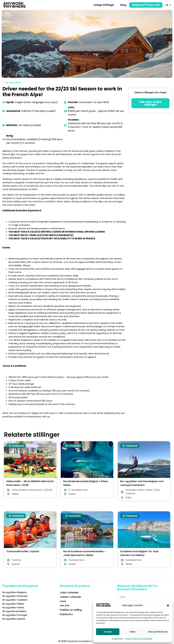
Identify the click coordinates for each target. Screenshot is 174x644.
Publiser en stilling (71, 610)
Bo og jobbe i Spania (14, 619)
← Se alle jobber (12, 83)
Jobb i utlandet (69, 593)
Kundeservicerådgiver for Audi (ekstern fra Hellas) (139, 553)
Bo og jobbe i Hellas (13, 604)
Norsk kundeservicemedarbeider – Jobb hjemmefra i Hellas (85, 553)
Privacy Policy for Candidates (139, 638)
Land (63, 601)
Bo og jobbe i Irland (13, 608)
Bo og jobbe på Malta (14, 611)
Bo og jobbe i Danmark (15, 596)
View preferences (158, 632)
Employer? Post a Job (146, 5)
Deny (133, 632)
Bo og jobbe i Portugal (15, 615)
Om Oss (65, 605)
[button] (168, 605)
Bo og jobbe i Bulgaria (15, 592)
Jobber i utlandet (70, 597)
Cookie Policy (118, 638)
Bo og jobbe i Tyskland (15, 600)
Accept (108, 632)
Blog (123, 5)
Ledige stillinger (104, 5)
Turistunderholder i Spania (23, 551)
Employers (66, 614)
